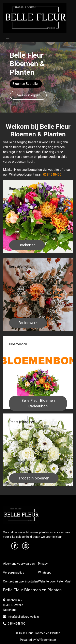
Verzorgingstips (14, 573)
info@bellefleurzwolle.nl (21, 617)
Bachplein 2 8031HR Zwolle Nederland (13, 605)
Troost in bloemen (34, 478)
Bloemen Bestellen (26, 84)
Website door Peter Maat (55, 581)
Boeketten (27, 245)
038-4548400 (14, 624)
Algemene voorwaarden (19, 564)
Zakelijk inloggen (28, 95)
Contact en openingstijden (20, 581)
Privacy (43, 564)
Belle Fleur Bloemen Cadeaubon (38, 403)
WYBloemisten (46, 640)
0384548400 (52, 175)
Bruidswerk (28, 323)
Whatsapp (45, 573)
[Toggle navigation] (8, 37)
